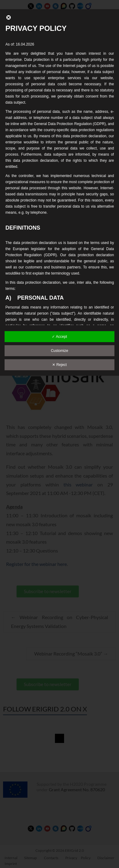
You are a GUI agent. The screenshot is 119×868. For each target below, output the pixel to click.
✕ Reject (59, 365)
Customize (60, 351)
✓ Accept (59, 337)
